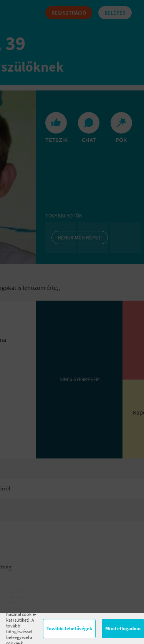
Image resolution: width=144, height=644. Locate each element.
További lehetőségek (69, 628)
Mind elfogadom (123, 628)
